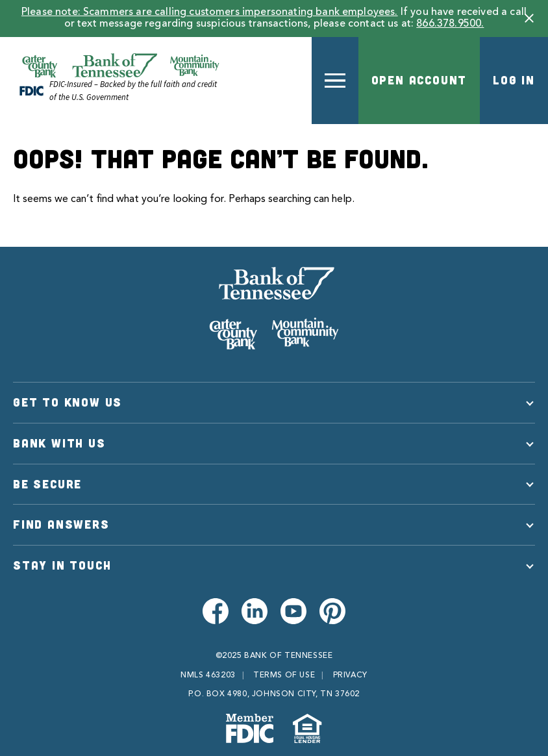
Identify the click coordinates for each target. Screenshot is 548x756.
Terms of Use (284, 675)
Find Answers (61, 524)
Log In (514, 80)
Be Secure (47, 484)
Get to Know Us (68, 402)
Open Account (419, 80)
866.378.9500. (450, 24)
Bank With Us (59, 443)
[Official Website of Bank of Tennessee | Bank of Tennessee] (120, 66)
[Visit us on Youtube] (293, 611)
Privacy (350, 675)
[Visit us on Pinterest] (332, 611)
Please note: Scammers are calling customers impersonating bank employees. (210, 12)
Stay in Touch (62, 565)
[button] (529, 18)
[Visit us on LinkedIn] (255, 611)
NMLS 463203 (208, 675)
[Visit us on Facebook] (216, 611)
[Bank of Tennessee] (274, 308)
